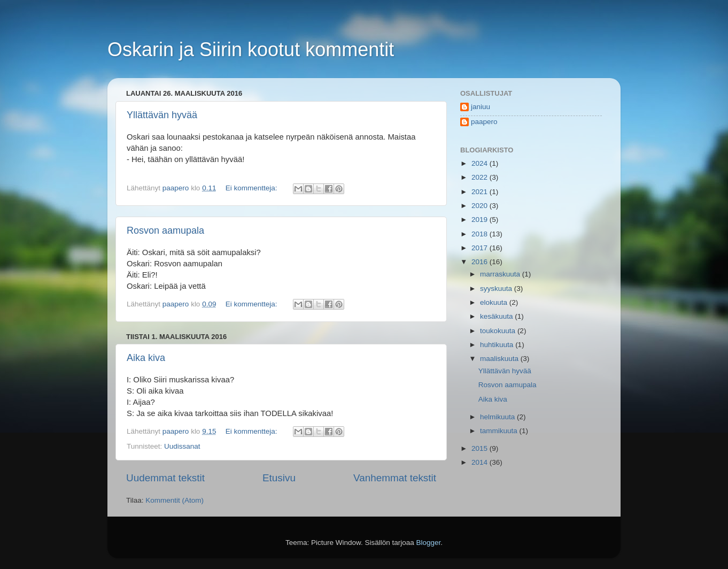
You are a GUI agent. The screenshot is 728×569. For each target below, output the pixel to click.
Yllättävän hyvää (162, 115)
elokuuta (495, 302)
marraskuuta (501, 274)
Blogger (429, 543)
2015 (481, 448)
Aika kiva (146, 358)
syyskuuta (497, 289)
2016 (481, 262)
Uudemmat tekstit (165, 478)
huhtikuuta (498, 345)
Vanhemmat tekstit (395, 478)
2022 (481, 177)
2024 (481, 163)
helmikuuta (498, 417)
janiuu (481, 107)
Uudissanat (182, 446)
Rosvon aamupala (165, 230)
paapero (484, 122)
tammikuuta (500, 431)
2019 (481, 220)
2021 (481, 192)
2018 (481, 234)
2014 (481, 462)
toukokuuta (499, 331)
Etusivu (279, 478)
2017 (481, 248)
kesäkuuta (497, 316)
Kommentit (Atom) (175, 500)
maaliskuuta (500, 359)
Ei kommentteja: (253, 188)
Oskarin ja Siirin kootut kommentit (251, 49)
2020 (481, 206)
